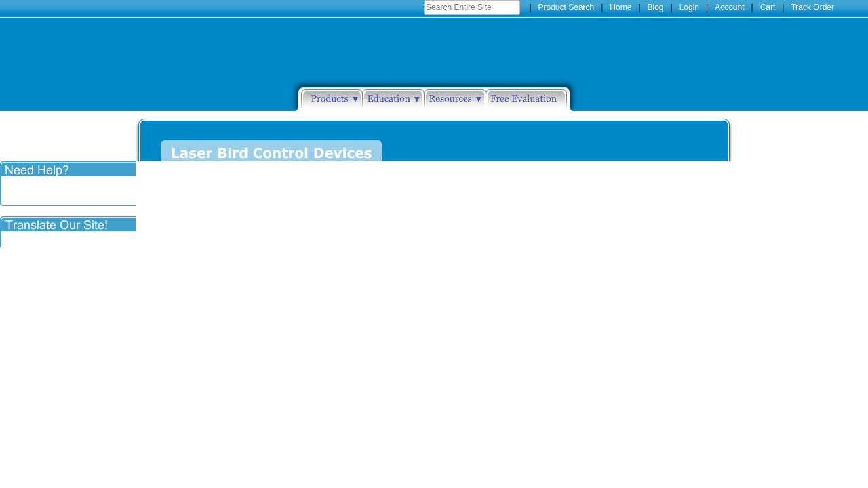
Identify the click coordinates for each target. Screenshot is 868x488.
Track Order (812, 7)
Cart (768, 7)
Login (689, 7)
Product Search (567, 7)
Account (729, 7)
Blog (656, 7)
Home (620, 7)
